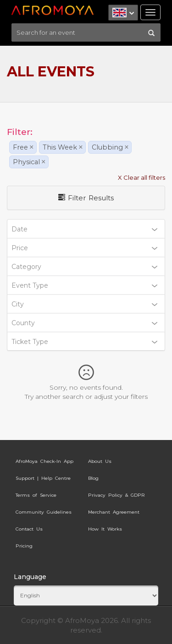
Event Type (84, 285)
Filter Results (86, 198)
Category (84, 267)
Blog (93, 478)
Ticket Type (84, 342)
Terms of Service (36, 495)
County (84, 323)
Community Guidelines (44, 512)
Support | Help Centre (43, 478)
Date (84, 229)
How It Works (105, 529)
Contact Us (29, 529)
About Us (100, 461)
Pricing (24, 546)
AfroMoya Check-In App (44, 461)
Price (84, 248)
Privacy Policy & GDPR (117, 495)
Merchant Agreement (114, 512)
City (84, 304)
